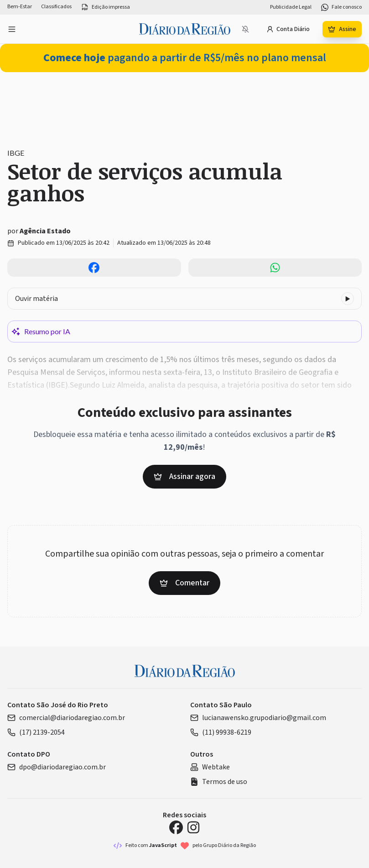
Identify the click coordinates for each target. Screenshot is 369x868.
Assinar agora (184, 476)
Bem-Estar (20, 7)
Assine (342, 29)
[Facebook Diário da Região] (176, 827)
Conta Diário (288, 29)
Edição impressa (105, 7)
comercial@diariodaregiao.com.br (66, 718)
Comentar (184, 583)
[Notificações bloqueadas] (245, 29)
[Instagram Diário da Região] (193, 827)
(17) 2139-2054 (36, 732)
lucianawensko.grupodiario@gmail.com (258, 718)
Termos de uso (219, 782)
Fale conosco (341, 7)
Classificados (56, 7)
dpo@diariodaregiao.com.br (57, 767)
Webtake (210, 767)
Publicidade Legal (291, 7)
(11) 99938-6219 (221, 732)
